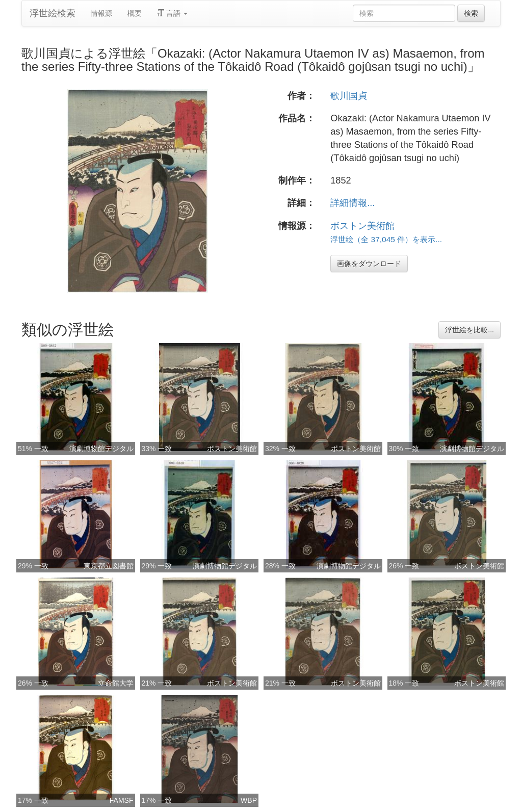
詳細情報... (353, 203)
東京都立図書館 (109, 566)
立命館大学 (116, 683)
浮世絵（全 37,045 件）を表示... (386, 239)
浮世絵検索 (53, 13)
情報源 (101, 13)
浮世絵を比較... (469, 330)
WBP (249, 800)
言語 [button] (172, 13)
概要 (135, 13)
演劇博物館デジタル (101, 449)
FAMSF (122, 800)
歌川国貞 (349, 96)
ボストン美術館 (362, 226)
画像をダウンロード (369, 264)
